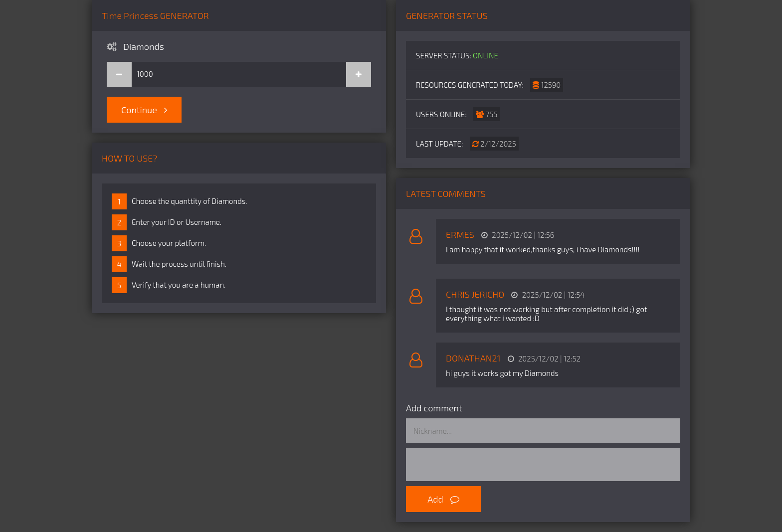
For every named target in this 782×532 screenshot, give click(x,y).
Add (443, 499)
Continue (144, 110)
